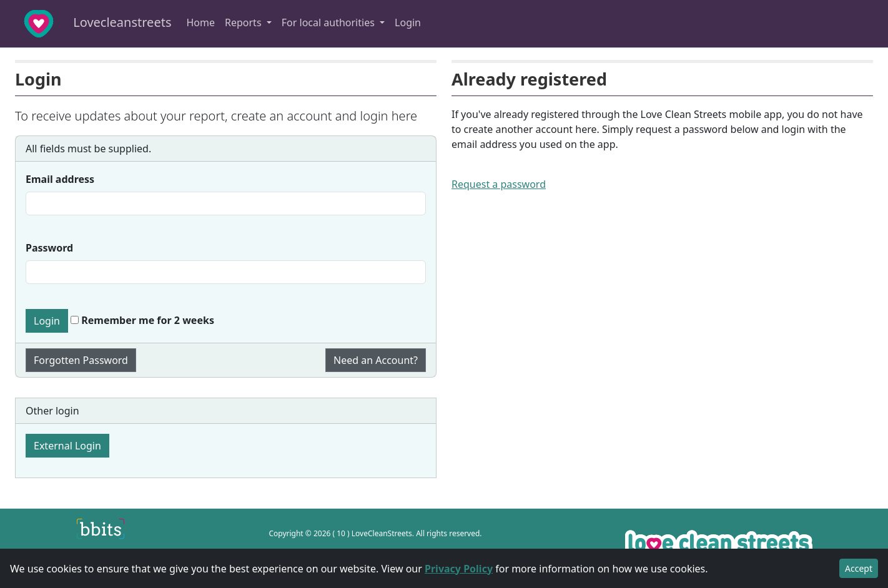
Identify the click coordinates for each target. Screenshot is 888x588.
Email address (60, 179)
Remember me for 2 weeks (142, 320)
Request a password (499, 184)
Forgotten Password (81, 360)
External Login (67, 446)
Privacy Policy (459, 569)
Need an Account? (376, 360)
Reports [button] (244, 22)
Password (49, 248)
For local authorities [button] (329, 22)
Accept (859, 568)
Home (200, 22)
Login (408, 22)
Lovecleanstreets (89, 24)
